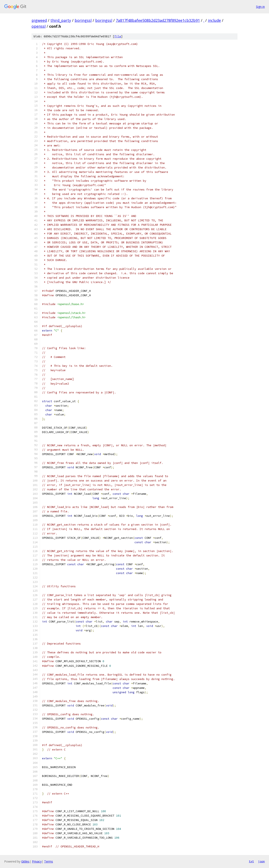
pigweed (39, 20)
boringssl (83, 20)
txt (251, 861)
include (214, 20)
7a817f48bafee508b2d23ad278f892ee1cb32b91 (158, 20)
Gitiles (25, 861)
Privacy (37, 861)
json (261, 861)
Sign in (260, 7)
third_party (61, 20)
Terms (49, 861)
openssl (39, 26)
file (118, 36)
